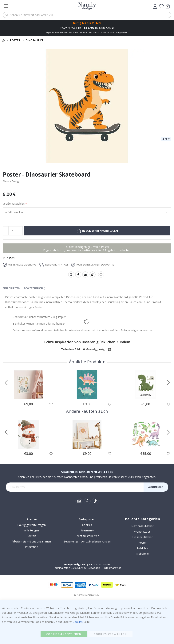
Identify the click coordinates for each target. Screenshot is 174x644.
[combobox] (87, 15)
